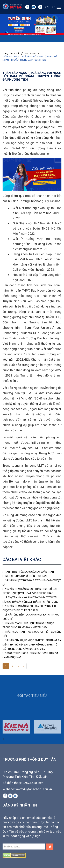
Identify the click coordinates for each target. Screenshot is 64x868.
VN (47, 7)
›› (24, 666)
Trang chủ (9, 53)
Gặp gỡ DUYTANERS (28, 53)
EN (54, 7)
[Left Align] (50, 847)
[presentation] (3, 745)
